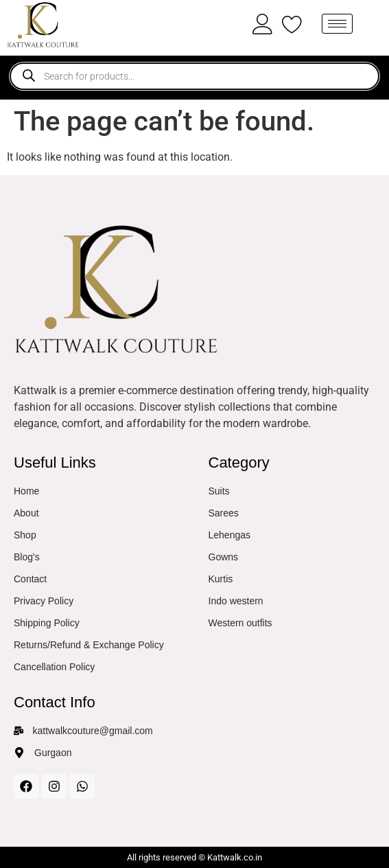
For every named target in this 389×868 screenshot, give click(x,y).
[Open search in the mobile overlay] (194, 76)
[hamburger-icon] (337, 24)
